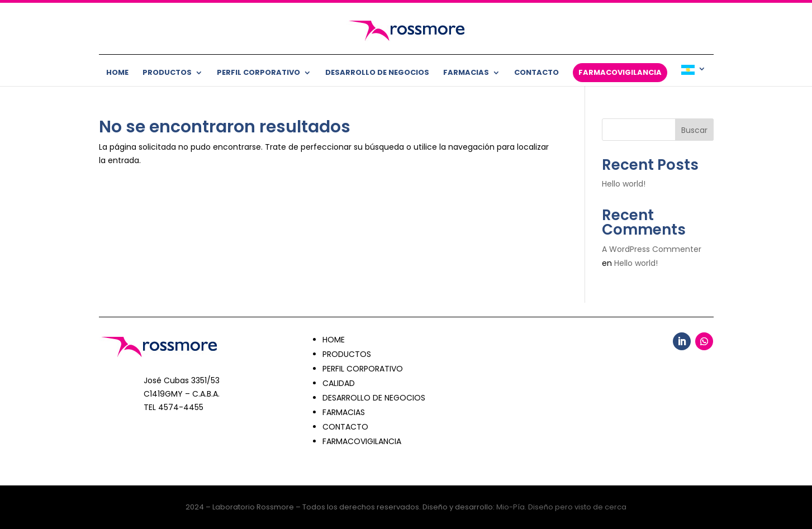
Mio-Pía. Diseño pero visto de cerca (561, 507)
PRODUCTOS (347, 354)
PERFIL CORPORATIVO (363, 369)
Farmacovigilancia (620, 72)
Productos (167, 73)
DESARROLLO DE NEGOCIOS (374, 398)
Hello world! (624, 184)
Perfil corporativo (258, 73)
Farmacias (466, 73)
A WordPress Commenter (652, 249)
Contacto (536, 73)
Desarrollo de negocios (377, 73)
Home (117, 73)
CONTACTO (345, 427)
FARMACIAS (344, 412)
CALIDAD (339, 383)
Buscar (694, 130)
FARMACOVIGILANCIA (362, 441)
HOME (334, 340)
